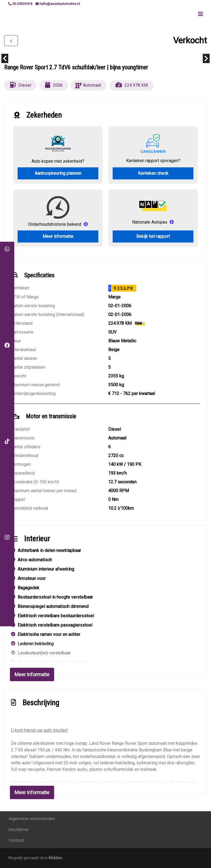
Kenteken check (153, 173)
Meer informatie (58, 236)
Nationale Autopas (150, 222)
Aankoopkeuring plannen (58, 173)
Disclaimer (19, 830)
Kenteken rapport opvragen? (153, 161)
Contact (16, 840)
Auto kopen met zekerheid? (58, 161)
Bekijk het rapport (153, 236)
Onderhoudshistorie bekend (55, 224)
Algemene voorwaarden (32, 819)
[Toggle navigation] (201, 14)
